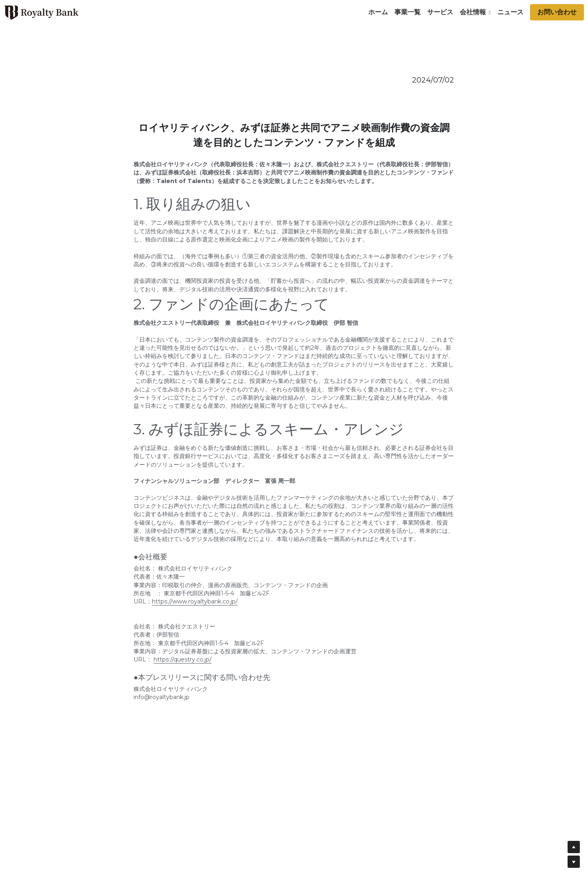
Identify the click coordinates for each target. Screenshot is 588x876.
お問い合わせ (557, 12)
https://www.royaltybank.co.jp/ (195, 601)
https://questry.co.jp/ (183, 659)
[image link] (41, 12)
